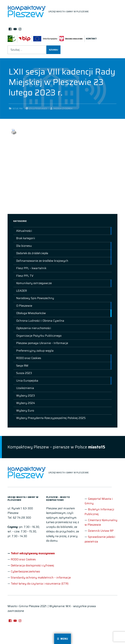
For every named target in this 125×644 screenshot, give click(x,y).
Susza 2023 (24, 373)
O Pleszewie (24, 306)
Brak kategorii (26, 238)
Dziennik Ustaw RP (101, 531)
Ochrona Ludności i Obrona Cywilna (40, 321)
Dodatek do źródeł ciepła (32, 253)
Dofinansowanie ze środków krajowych (42, 261)
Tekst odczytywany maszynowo (33, 553)
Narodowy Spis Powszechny (35, 298)
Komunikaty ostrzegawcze (34, 283)
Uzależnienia (25, 388)
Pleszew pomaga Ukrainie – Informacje (42, 343)
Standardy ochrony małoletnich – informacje (41, 578)
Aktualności (24, 231)
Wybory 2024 (26, 403)
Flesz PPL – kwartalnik (31, 268)
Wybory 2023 (25, 396)
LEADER (21, 291)
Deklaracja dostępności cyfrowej (32, 565)
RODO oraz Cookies (29, 358)
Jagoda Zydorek (63, 108)
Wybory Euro (25, 411)
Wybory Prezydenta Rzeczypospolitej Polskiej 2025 (51, 418)
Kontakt (91, 39)
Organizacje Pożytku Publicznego (39, 336)
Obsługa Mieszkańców (31, 313)
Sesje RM (17, 108)
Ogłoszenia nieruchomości (34, 328)
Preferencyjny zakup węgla (35, 351)
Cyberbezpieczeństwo (25, 571)
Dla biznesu (24, 246)
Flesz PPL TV (25, 276)
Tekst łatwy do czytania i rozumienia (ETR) (40, 584)
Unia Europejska (27, 381)
